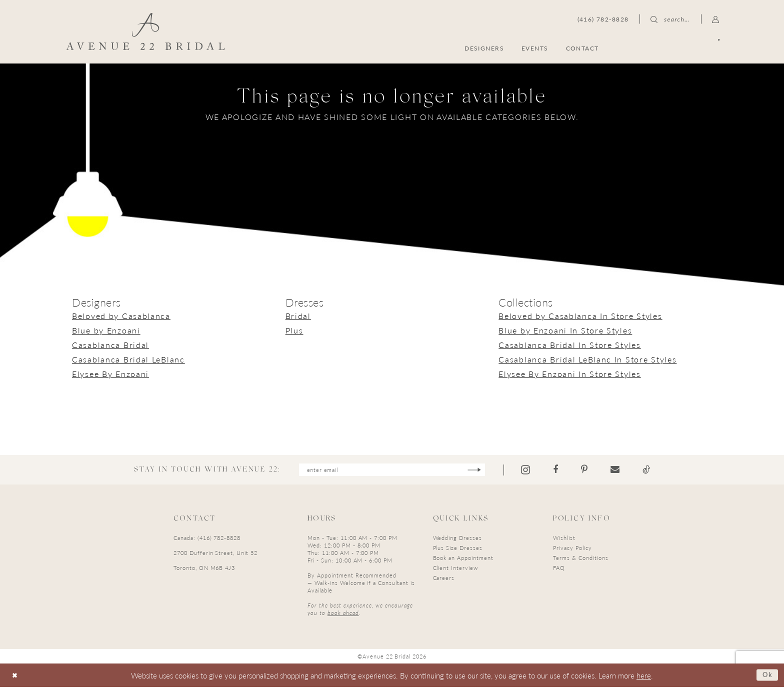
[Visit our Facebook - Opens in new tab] (565, 470)
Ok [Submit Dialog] (766, 676)
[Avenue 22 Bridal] (146, 31)
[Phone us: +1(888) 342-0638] (603, 19)
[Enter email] (392, 470)
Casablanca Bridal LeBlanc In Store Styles (587, 359)
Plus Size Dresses (458, 549)
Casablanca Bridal (110, 345)
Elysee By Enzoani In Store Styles (569, 374)
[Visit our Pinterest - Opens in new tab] (594, 470)
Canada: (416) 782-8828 (207, 539)
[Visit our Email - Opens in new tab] (625, 470)
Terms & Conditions (580, 559)
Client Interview (455, 569)
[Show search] (670, 19)
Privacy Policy (572, 549)
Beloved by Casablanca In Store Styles (580, 316)
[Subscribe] (484, 470)
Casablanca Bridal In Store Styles (569, 345)
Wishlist (564, 539)
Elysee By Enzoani (110, 374)
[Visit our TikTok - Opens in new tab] (656, 470)
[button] (716, 19)
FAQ (559, 569)
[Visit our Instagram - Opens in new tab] (535, 470)
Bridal (298, 316)
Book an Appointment (463, 559)
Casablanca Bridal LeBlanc (128, 359)
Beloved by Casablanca (121, 316)
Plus (294, 330)
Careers (444, 579)
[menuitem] (671, 48)
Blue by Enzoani (106, 330)
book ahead (343, 614)
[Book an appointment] (671, 48)
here (644, 676)
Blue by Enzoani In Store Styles (565, 330)
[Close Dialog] (16, 676)
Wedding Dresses (457, 539)
